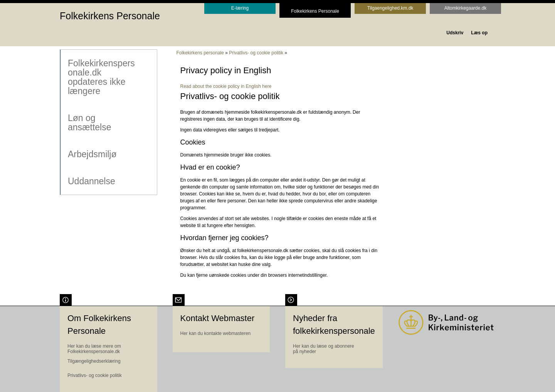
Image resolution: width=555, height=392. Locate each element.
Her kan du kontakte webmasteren (216, 333)
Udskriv (455, 33)
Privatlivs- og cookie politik (256, 53)
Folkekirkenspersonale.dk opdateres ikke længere (101, 77)
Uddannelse (91, 181)
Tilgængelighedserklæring (94, 361)
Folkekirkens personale (200, 53)
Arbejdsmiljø (92, 154)
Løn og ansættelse (89, 122)
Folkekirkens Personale (110, 16)
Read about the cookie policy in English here (226, 86)
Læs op (479, 33)
